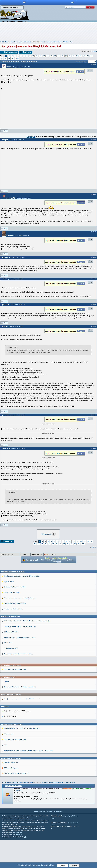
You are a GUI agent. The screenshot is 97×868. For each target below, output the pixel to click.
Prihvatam (63, 865)
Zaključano (27, 52)
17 (59, 56)
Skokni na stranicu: (82, 62)
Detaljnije (18, 818)
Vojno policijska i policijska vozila (15, 631)
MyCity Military (5, 42)
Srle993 (10, 236)
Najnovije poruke (40, 839)
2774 (17, 58)
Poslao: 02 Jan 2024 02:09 (22, 236)
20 (70, 56)
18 (62, 56)
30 (13, 58)
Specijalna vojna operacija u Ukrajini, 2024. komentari (56, 42)
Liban (5, 773)
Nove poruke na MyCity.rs (11, 644)
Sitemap (49, 839)
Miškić (4, 279)
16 (55, 56)
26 (92, 56)
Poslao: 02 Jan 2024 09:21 (18, 415)
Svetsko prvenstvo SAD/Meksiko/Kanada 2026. (20, 665)
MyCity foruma (18, 860)
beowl (4, 326)
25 (88, 56)
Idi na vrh (94, 547)
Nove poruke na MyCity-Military (13, 599)
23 (81, 56)
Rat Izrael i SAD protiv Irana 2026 (15, 615)
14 (48, 56)
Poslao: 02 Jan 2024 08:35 (18, 305)
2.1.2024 (94, 51)
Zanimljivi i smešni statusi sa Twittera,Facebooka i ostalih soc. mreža (27, 649)
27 (2, 58)
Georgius (10, 67)
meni (24, 2)
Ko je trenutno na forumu (13, 813)
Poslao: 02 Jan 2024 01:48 (17, 140)
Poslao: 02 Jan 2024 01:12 (23, 67)
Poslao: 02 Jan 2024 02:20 (17, 257)
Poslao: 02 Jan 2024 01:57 (24, 198)
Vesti (64, 844)
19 (66, 56)
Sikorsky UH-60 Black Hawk (13, 637)
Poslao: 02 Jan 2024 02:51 (16, 279)
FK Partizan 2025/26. (11, 676)
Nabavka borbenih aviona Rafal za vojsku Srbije (20, 715)
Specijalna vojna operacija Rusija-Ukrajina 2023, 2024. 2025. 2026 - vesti (28, 778)
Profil (5, 131)
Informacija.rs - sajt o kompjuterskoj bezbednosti (20, 654)
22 (77, 56)
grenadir (5, 305)
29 (9, 58)
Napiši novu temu (11, 52)
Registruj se (31, 137)
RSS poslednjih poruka (11, 796)
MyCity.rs (69, 844)
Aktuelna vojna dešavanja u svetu (21, 42)
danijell (5, 140)
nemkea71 (11, 198)
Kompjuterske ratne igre (12, 620)
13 (44, 56)
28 (5, 58)
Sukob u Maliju (9, 609)
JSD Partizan (8, 671)
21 (73, 56)
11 (37, 56)
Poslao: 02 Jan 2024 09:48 (18, 449)
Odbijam (74, 865)
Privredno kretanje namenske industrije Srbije (19, 626)
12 (40, 56)
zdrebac (5, 449)
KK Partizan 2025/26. (11, 660)
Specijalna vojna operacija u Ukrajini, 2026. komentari (22, 604)
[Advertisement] (48, 32)
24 (84, 56)
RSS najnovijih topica (11, 790)
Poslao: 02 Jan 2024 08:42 (16, 326)
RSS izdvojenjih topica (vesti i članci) (16, 801)
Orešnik (6, 709)
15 (51, 56)
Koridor (5, 257)
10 (33, 56)
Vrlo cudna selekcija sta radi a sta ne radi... (18, 682)
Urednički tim (58, 839)
